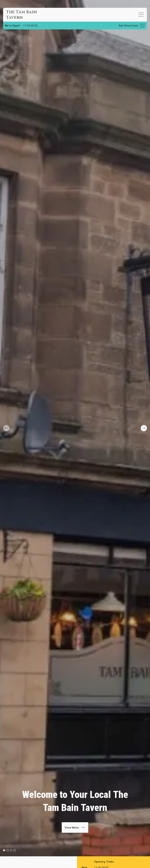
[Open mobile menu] (141, 14)
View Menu (75, 828)
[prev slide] (6, 428)
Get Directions (129, 26)
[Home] (26, 15)
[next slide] (144, 428)
